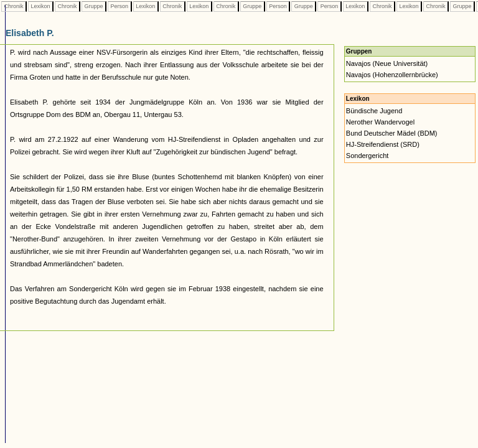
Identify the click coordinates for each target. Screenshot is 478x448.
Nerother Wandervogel (380, 122)
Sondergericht (368, 156)
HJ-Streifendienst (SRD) (383, 144)
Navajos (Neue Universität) (387, 63)
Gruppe (94, 6)
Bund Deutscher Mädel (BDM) (392, 133)
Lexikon (40, 6)
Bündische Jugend (374, 111)
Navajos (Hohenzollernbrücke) (392, 75)
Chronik (14, 6)
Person (119, 6)
